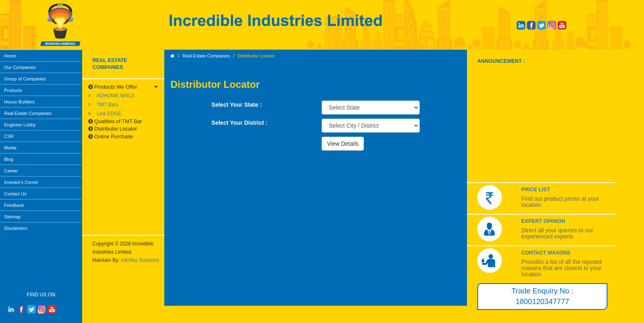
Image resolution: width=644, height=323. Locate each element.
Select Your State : (237, 105)
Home (10, 56)
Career (11, 171)
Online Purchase (111, 136)
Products (13, 90)
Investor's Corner (21, 182)
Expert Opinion (543, 221)
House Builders (20, 102)
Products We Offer (113, 87)
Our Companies (20, 67)
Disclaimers (16, 228)
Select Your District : (239, 123)
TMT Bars (103, 105)
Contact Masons (546, 253)
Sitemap (12, 217)
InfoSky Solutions (140, 260)
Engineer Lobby (20, 125)
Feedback (14, 205)
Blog (9, 159)
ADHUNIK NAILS (111, 96)
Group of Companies (25, 79)
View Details (343, 144)
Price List (535, 190)
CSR (9, 136)
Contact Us (15, 194)
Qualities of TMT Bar (115, 121)
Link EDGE (105, 114)
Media (10, 148)
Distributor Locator (113, 129)
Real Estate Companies (28, 113)
